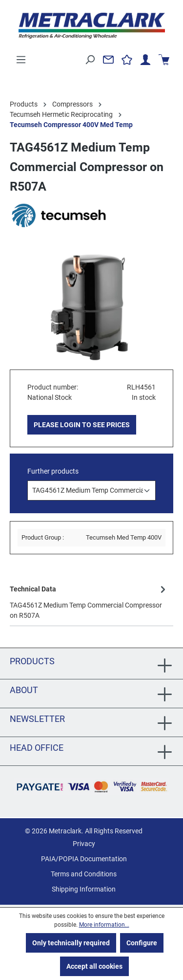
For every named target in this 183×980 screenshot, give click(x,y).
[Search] (90, 60)
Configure (142, 943)
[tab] (89, 602)
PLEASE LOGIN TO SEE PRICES (82, 425)
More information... (104, 925)
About (24, 690)
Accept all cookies (94, 966)
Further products (53, 471)
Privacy (84, 844)
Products (32, 661)
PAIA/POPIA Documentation (84, 859)
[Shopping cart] (164, 60)
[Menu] (21, 60)
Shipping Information (84, 889)
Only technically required (71, 943)
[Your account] (145, 60)
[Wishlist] (127, 60)
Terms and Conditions (84, 874)
